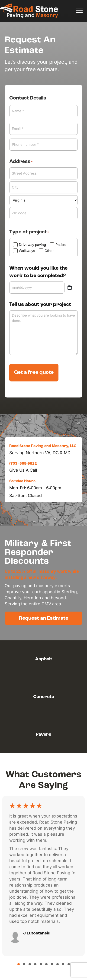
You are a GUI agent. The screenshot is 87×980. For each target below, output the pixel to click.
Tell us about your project (40, 305)
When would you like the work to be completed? (38, 272)
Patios (61, 245)
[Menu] (79, 11)
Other (49, 251)
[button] (43, 618)
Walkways (27, 251)
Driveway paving (32, 245)
